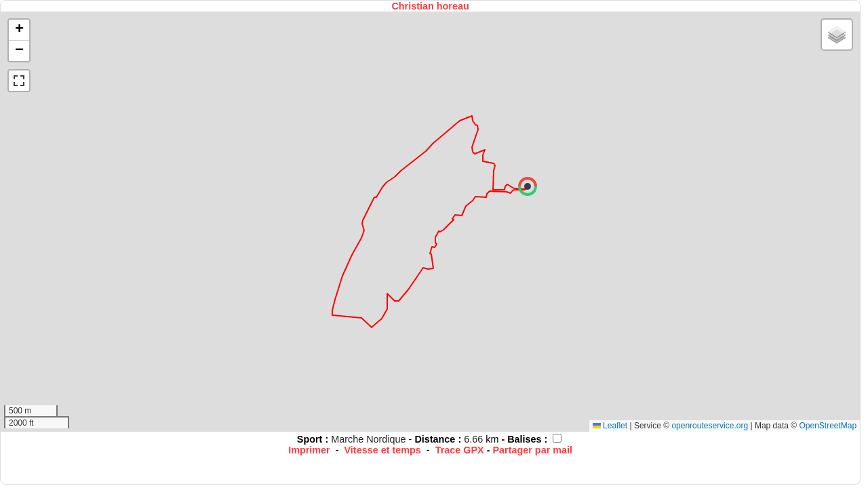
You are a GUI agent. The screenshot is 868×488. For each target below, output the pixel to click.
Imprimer (309, 450)
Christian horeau (430, 6)
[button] (528, 186)
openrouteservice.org (710, 426)
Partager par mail (532, 450)
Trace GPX (460, 450)
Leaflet (610, 426)
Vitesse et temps (383, 450)
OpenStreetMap (828, 426)
